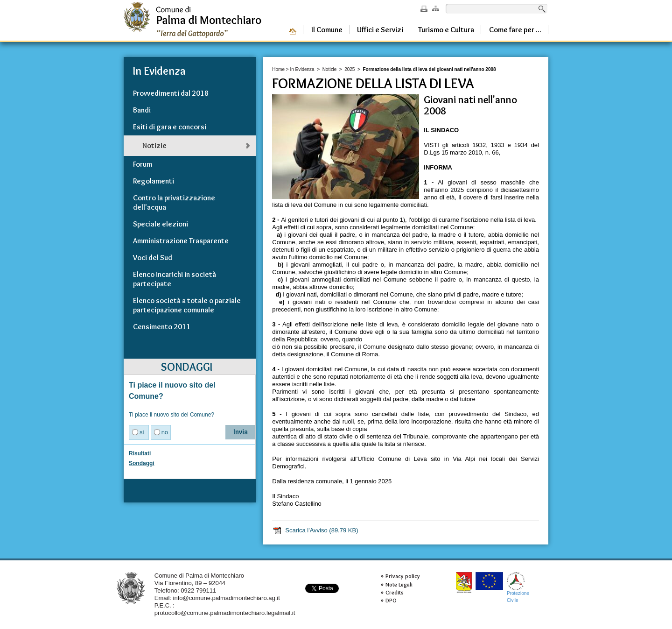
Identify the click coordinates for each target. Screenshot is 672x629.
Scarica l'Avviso (315, 530)
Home (278, 69)
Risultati (140, 453)
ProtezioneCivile (518, 587)
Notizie (330, 69)
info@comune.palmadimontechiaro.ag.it (227, 598)
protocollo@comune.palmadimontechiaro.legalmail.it (225, 613)
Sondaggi (142, 463)
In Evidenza (302, 69)
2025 (350, 69)
